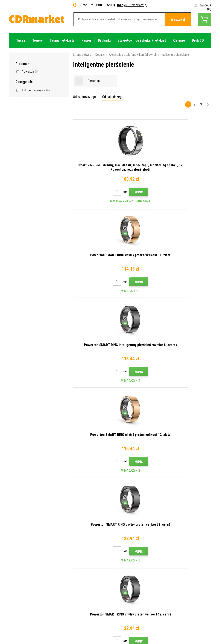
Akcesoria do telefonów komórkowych (133, 55)
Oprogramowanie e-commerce (175, 626)
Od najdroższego (84, 97)
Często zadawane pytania (77, 570)
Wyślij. (204, 516)
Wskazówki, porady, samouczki (81, 551)
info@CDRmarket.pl (132, 5)
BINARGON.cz (203, 626)
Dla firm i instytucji (73, 595)
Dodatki (100, 55)
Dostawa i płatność (73, 557)
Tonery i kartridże (139, 638)
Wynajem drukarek (73, 602)
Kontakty (67, 545)
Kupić (104, 192)
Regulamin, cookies (73, 582)
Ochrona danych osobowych (79, 589)
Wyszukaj (178, 20)
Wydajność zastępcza (75, 608)
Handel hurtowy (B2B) (75, 564)
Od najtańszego (113, 97)
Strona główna (82, 55)
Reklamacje (68, 576)
